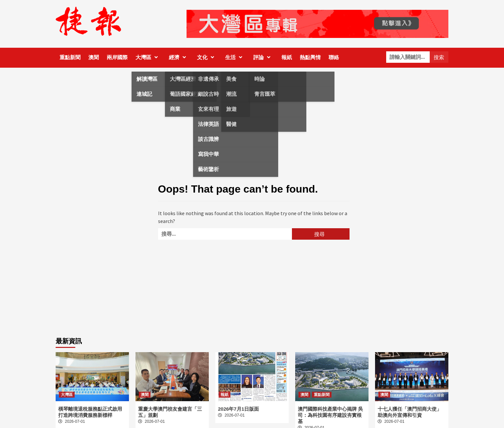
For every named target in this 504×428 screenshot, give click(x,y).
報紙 (287, 57)
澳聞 (94, 57)
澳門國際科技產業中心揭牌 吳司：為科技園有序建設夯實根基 (330, 415)
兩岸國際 (117, 57)
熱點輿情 (310, 57)
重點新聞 (70, 57)
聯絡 (334, 57)
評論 (263, 57)
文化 (207, 57)
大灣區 (148, 57)
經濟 (179, 57)
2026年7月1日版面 (238, 409)
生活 (235, 57)
